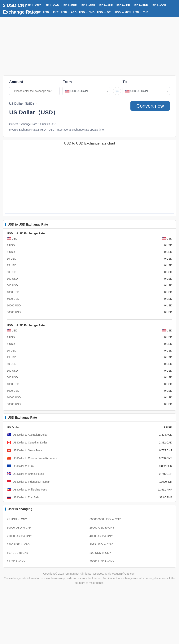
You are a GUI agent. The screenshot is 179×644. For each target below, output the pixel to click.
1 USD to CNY (16, 561)
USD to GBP (87, 5)
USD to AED (69, 12)
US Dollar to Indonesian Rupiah (32, 482)
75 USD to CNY (17, 519)
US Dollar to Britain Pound (28, 474)
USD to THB (141, 12)
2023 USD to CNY (101, 544)
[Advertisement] (89, 46)
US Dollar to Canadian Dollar (30, 443)
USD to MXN (123, 12)
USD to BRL (105, 12)
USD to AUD (105, 5)
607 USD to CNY (18, 553)
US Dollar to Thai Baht (26, 497)
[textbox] (86, 91)
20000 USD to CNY (19, 536)
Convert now (150, 106)
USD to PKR (51, 12)
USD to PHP (140, 5)
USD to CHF (33, 12)
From (67, 82)
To (125, 82)
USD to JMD (87, 12)
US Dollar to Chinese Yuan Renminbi (35, 458)
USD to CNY (33, 5)
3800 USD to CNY (19, 544)
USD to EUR (69, 5)
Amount (16, 82)
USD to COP (158, 5)
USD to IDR (123, 5)
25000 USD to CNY (102, 527)
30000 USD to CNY (19, 527)
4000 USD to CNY (101, 536)
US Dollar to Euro (23, 466)
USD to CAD (51, 5)
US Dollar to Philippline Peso (30, 490)
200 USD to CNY (100, 553)
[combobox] (86, 91)
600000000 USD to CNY (105, 519)
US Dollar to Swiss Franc (28, 450)
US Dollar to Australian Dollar (30, 435)
